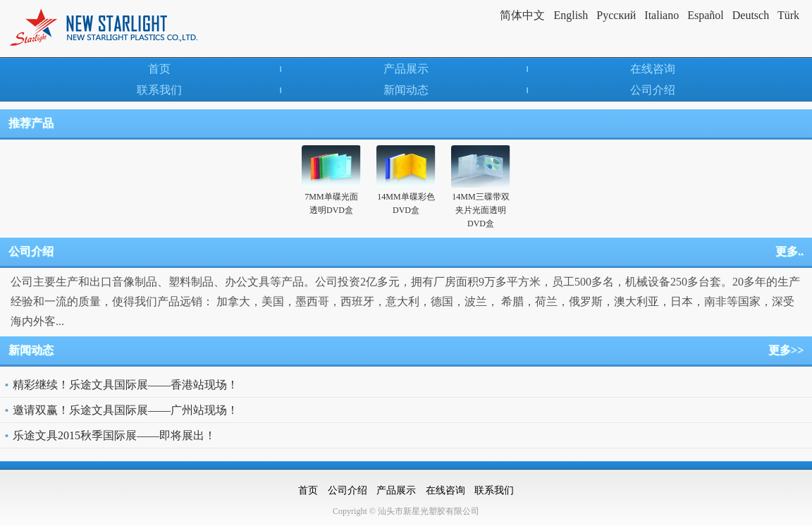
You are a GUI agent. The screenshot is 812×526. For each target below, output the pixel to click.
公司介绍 (653, 90)
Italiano (662, 15)
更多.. (789, 251)
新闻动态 (406, 90)
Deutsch (751, 15)
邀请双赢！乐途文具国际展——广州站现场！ (125, 410)
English (571, 15)
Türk (788, 15)
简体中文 (522, 15)
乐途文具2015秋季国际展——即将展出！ (114, 435)
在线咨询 (653, 69)
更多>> (786, 350)
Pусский (616, 15)
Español (706, 15)
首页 (159, 69)
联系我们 (159, 90)
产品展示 (406, 69)
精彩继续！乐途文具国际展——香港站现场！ (125, 385)
